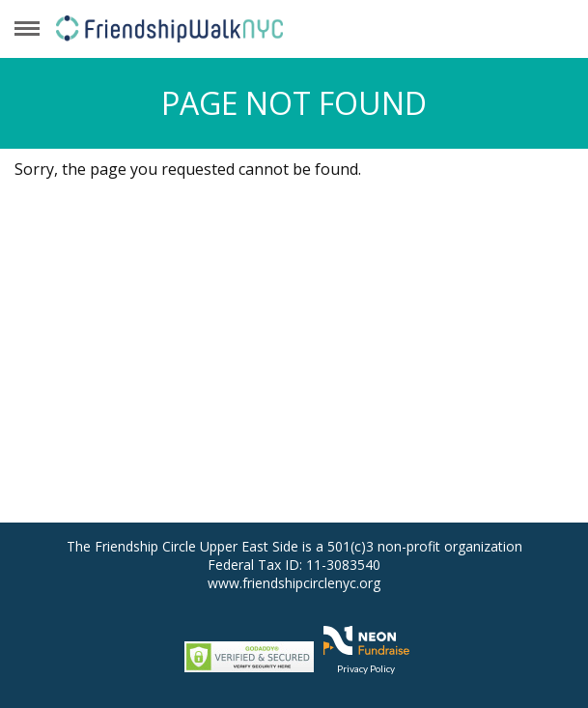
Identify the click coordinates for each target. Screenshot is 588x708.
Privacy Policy (366, 668)
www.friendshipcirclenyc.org (294, 583)
